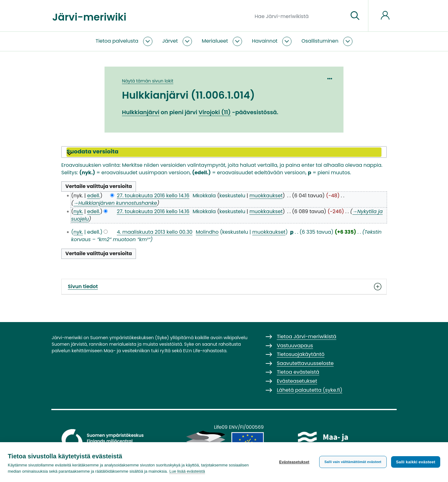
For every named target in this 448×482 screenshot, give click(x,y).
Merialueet (215, 41)
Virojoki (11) (215, 112)
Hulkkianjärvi (141, 112)
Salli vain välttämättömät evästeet (353, 462)
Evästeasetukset (294, 462)
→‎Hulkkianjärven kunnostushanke (115, 203)
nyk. (78, 211)
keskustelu (232, 196)
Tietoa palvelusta (117, 41)
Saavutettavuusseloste (305, 363)
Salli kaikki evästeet (416, 462)
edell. (94, 196)
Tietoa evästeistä (298, 372)
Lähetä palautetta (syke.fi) (310, 390)
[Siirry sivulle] (355, 16)
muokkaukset (266, 196)
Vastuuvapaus (295, 346)
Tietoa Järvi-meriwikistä (307, 337)
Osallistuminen (320, 41)
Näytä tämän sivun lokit (148, 81)
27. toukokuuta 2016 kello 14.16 (153, 196)
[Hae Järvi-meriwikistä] (299, 16)
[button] (224, 152)
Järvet (170, 41)
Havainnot (265, 41)
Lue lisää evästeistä (187, 471)
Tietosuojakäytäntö (301, 354)
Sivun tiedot (224, 287)
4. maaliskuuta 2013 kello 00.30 (154, 232)
